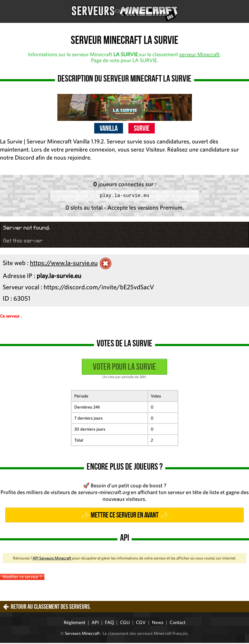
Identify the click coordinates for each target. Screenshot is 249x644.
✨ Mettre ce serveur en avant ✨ (125, 516)
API (95, 623)
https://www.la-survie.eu (64, 264)
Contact (178, 623)
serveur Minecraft (199, 54)
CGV (141, 623)
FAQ (109, 623)
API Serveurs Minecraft (52, 559)
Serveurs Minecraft (82, 634)
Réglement (75, 623)
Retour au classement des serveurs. (51, 608)
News (158, 623)
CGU (125, 623)
